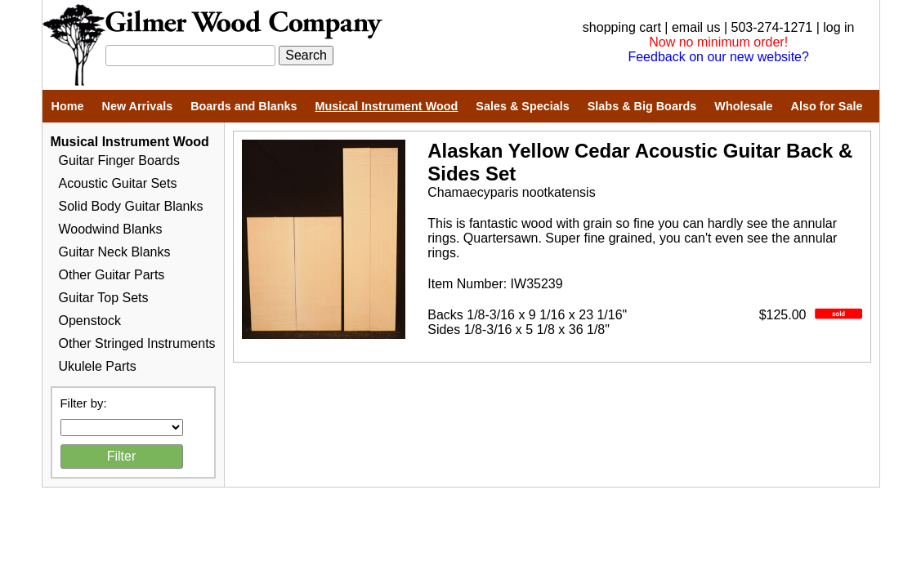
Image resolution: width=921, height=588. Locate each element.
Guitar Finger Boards (120, 160)
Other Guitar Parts (112, 275)
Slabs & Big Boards (642, 106)
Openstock (90, 321)
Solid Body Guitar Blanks (131, 206)
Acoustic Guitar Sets (118, 183)
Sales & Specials (522, 106)
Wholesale (743, 106)
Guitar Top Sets (104, 298)
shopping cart (622, 27)
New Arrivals (137, 106)
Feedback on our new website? (718, 57)
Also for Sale (826, 106)
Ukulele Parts (98, 366)
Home (68, 106)
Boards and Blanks (244, 106)
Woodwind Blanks (111, 229)
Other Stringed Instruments (137, 343)
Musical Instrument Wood (387, 106)
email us (696, 27)
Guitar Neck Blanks (115, 252)
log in (838, 27)
